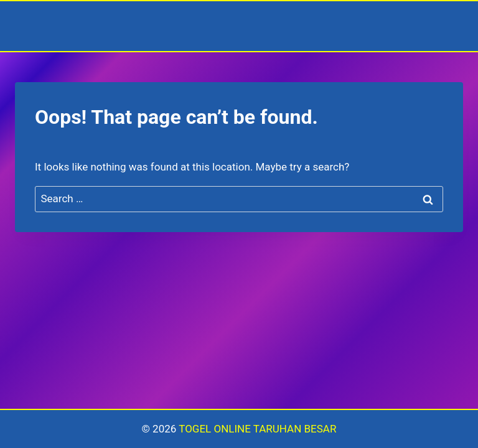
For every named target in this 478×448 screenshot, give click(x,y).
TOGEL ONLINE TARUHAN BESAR (257, 429)
